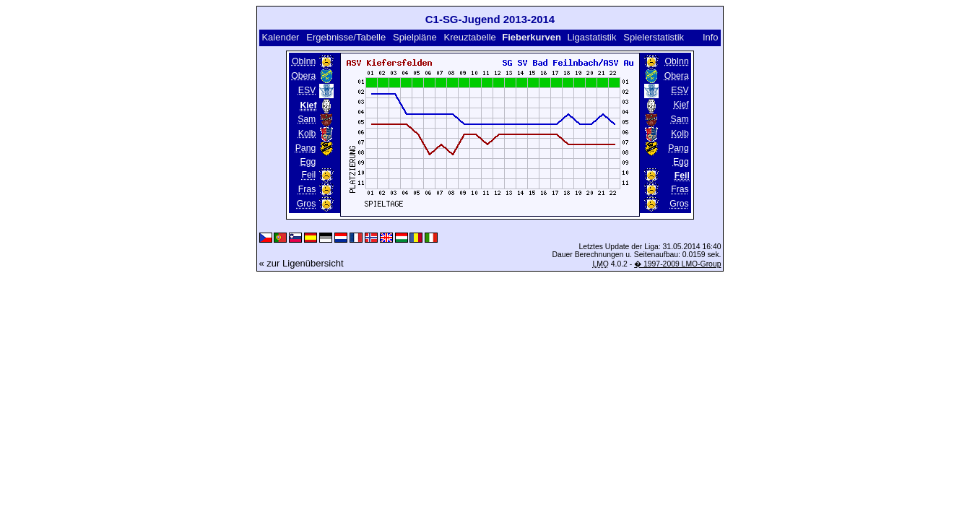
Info (711, 37)
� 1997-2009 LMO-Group (677, 264)
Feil (309, 175)
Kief (681, 105)
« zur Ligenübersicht (302, 263)
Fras (307, 189)
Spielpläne (415, 37)
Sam (307, 119)
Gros (306, 204)
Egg (308, 162)
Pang (306, 148)
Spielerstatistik (655, 37)
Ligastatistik (591, 37)
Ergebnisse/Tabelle (346, 37)
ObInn (304, 61)
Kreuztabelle (470, 37)
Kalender (280, 37)
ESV (307, 90)
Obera (303, 76)
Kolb (307, 134)
